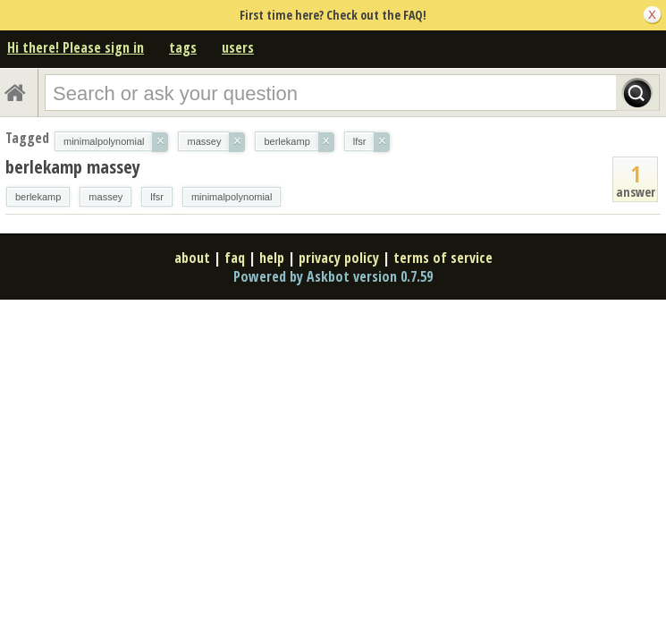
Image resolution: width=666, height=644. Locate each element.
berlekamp (38, 197)
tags (183, 47)
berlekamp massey (73, 167)
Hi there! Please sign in (76, 47)
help (272, 258)
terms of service (443, 258)
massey (105, 197)
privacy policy (339, 258)
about (192, 258)
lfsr (157, 197)
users (238, 47)
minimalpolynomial (232, 197)
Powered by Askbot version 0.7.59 (333, 276)
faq (235, 258)
